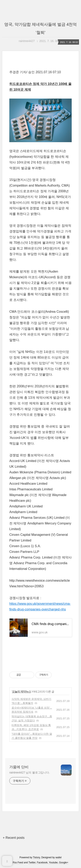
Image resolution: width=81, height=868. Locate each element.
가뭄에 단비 (19, 767)
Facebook (42, 863)
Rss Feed (18, 863)
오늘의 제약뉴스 (21, 692)
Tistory (37, 857)
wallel (59, 857)
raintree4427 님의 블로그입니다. (30, 772)
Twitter (32, 863)
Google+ (64, 863)
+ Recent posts (14, 838)
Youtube (53, 863)
